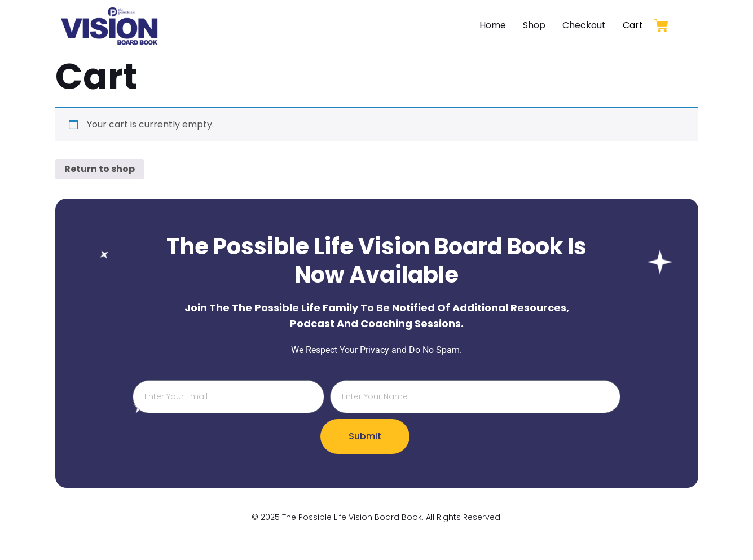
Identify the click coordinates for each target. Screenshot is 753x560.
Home (493, 25)
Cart (633, 25)
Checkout (584, 25)
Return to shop (100, 169)
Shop (534, 25)
